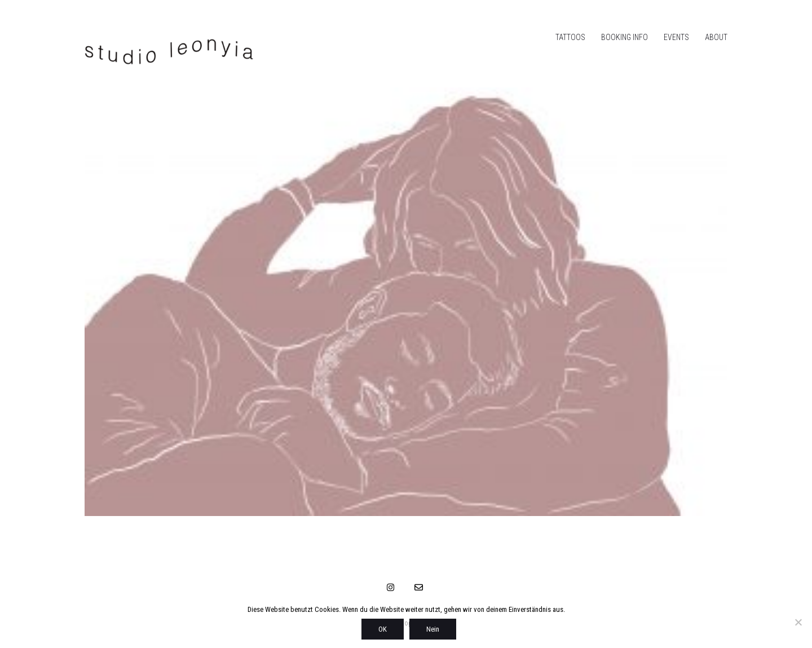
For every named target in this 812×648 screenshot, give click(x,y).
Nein (433, 629)
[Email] (419, 587)
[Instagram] (391, 587)
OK (383, 629)
